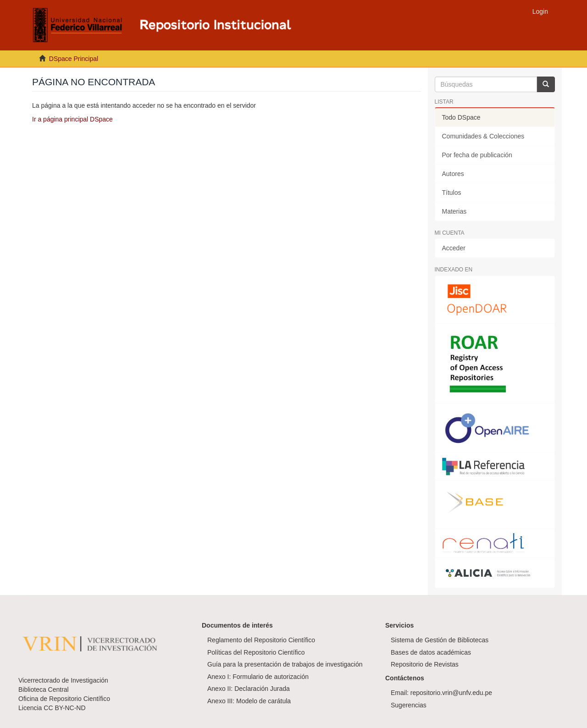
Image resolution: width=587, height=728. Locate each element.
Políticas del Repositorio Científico (256, 652)
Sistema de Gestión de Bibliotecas (440, 640)
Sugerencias (409, 705)
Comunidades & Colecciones (483, 136)
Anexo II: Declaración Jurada (249, 689)
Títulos (452, 193)
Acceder (454, 248)
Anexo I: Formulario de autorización (258, 677)
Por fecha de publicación (477, 155)
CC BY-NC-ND (64, 708)
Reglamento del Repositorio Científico (261, 640)
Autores (453, 174)
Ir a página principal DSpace (72, 119)
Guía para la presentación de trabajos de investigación (285, 664)
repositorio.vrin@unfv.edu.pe (451, 693)
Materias (454, 211)
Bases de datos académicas (431, 652)
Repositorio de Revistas (425, 664)
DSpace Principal (74, 59)
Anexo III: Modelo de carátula (249, 701)
